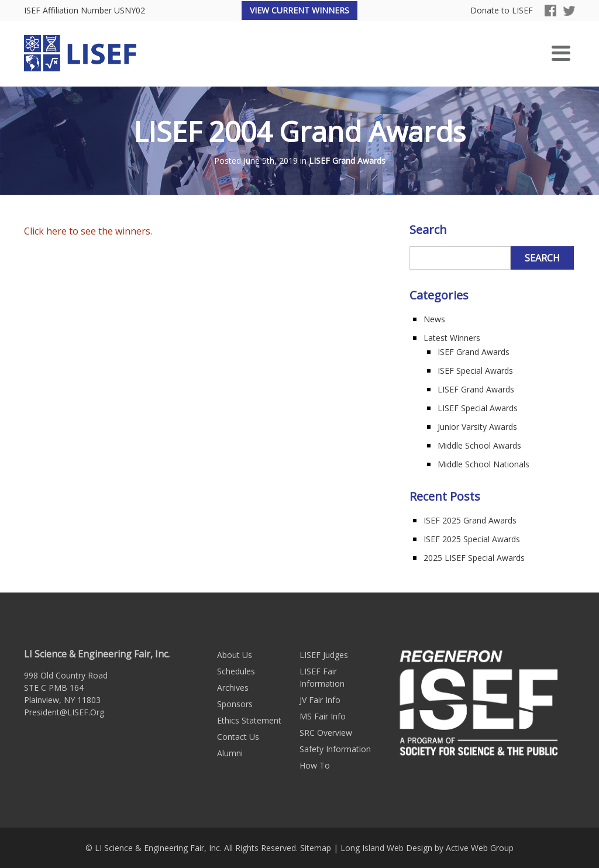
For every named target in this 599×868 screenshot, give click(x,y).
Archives (233, 688)
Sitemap (316, 848)
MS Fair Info (323, 716)
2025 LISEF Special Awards (474, 558)
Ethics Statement (249, 720)
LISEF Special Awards (478, 408)
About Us (235, 655)
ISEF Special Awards (475, 371)
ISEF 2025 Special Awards (472, 539)
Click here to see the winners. (88, 231)
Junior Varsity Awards (477, 427)
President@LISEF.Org (64, 712)
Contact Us (238, 737)
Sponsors (235, 704)
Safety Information (335, 749)
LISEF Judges (324, 655)
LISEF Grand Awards (347, 161)
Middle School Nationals (483, 464)
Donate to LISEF (502, 11)
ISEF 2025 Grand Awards (470, 520)
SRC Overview (326, 733)
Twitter (569, 11)
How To (315, 765)
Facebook (550, 11)
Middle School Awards (479, 445)
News (434, 319)
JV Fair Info (320, 700)
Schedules (236, 671)
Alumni (230, 753)
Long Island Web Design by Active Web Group (427, 848)
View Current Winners (299, 10)
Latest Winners (452, 338)
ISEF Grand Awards (474, 352)
